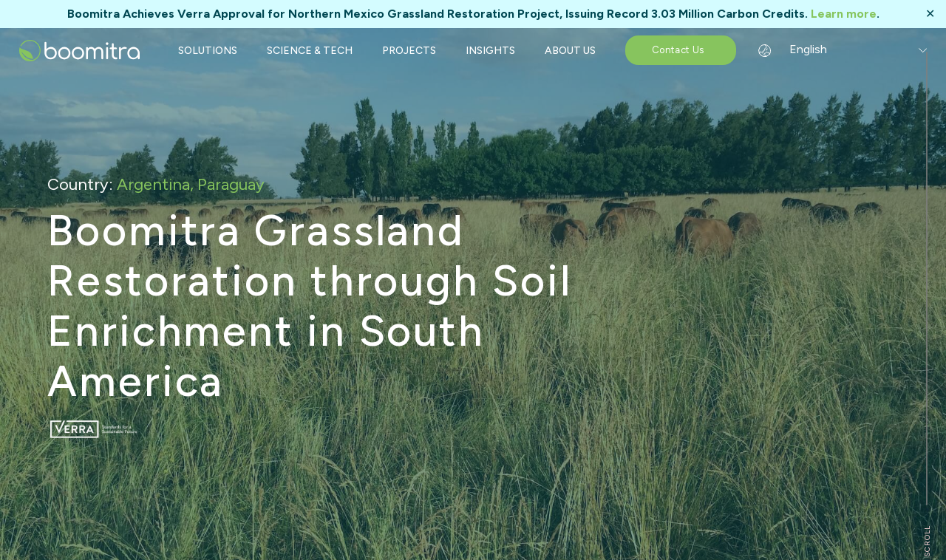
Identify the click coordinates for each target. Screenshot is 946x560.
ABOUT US (570, 51)
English (799, 49)
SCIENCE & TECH (310, 51)
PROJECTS (409, 51)
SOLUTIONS (208, 51)
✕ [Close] (930, 14)
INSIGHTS (490, 51)
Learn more (844, 14)
